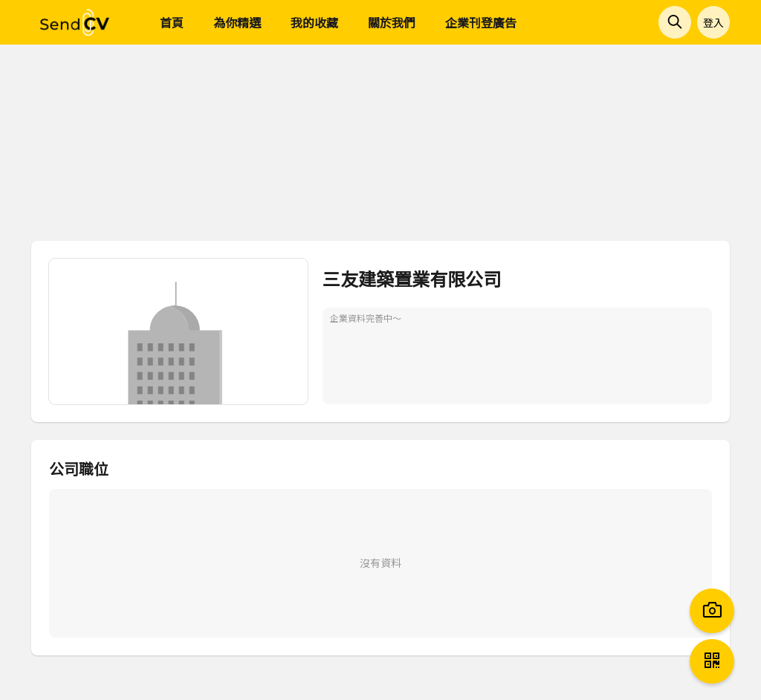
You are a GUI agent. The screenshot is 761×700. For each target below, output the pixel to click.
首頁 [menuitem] (172, 22)
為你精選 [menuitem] (237, 22)
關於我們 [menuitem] (392, 22)
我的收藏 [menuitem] (314, 22)
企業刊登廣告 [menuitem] (481, 22)
